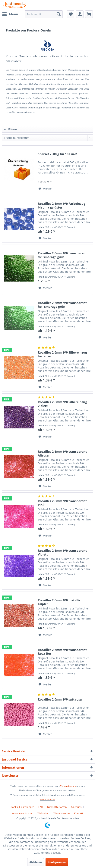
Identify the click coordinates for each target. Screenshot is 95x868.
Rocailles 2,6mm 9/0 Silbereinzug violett (62, 404)
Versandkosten (68, 786)
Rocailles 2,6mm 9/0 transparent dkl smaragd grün (62, 255)
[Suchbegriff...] (44, 14)
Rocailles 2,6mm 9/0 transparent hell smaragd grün (62, 305)
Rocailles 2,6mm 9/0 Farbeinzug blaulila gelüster (62, 206)
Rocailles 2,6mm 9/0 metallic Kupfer (59, 602)
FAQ (41, 807)
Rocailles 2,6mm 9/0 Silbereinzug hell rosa (62, 354)
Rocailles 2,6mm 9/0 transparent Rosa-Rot (62, 652)
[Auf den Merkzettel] (46, 189)
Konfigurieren (57, 862)
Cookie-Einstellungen (22, 807)
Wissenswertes (62, 813)
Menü (10, 14)
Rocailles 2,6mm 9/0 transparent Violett (62, 553)
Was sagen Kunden (23, 813)
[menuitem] (10, 14)
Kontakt (79, 813)
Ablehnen (36, 862)
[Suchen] (59, 14)
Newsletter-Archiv (57, 807)
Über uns (76, 807)
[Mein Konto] (80, 14)
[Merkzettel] (71, 14)
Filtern (10, 129)
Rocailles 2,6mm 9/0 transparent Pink (62, 503)
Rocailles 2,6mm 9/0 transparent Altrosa (62, 454)
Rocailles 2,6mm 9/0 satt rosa (60, 700)
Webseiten (43, 813)
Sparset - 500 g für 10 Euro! (57, 154)
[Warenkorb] (89, 14)
